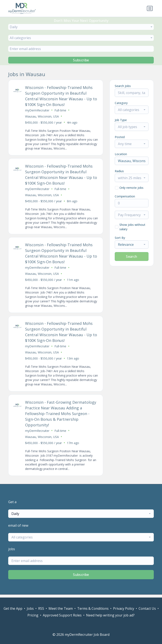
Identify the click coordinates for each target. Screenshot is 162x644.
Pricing (33, 615)
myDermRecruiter (37, 110)
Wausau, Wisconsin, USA (42, 117)
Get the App (13, 608)
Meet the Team (61, 608)
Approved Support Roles (62, 615)
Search (132, 257)
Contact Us (147, 608)
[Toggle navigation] (150, 8)
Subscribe (81, 60)
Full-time (61, 110)
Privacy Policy (124, 608)
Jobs (30, 608)
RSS (41, 608)
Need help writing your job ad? (110, 615)
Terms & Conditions (93, 608)
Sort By (120, 238)
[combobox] (81, 27)
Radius (119, 171)
